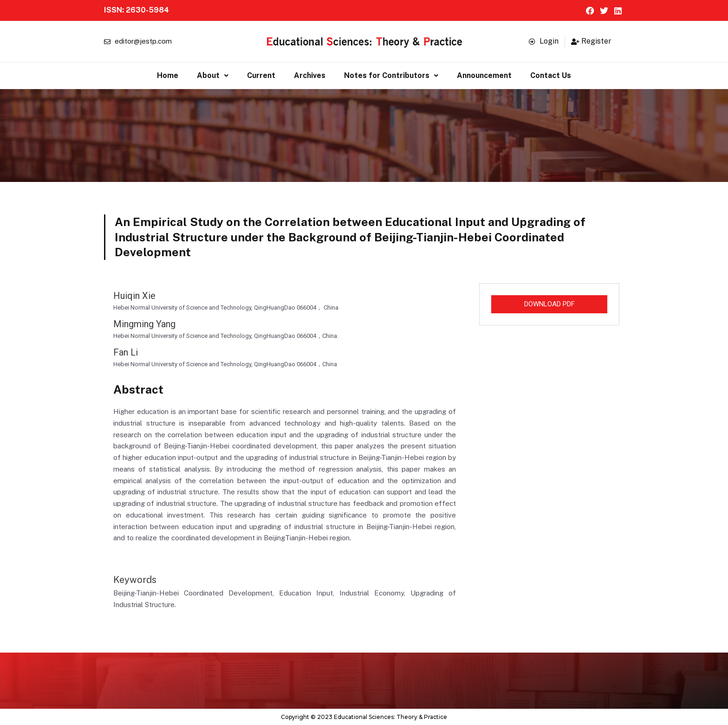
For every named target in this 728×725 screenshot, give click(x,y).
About (213, 75)
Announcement (484, 75)
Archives (310, 75)
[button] (213, 76)
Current (261, 75)
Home (168, 75)
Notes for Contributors (391, 75)
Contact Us (551, 75)
